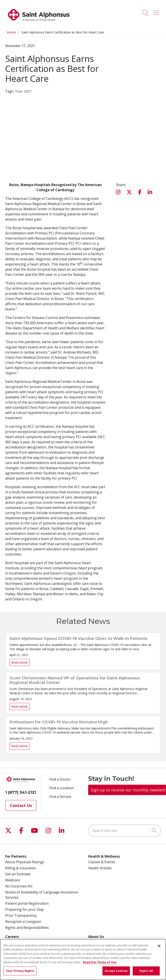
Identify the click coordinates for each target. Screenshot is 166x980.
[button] (157, 11)
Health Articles (100, 868)
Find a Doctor (60, 779)
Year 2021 (23, 91)
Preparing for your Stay (24, 909)
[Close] (159, 946)
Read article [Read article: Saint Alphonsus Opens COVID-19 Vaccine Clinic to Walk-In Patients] (83, 651)
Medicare (13, 880)
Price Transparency (21, 915)
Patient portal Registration (27, 903)
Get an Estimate (18, 874)
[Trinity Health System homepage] (39, 24)
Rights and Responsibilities (27, 928)
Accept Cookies (116, 971)
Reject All (146, 971)
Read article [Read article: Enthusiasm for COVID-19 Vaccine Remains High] (83, 735)
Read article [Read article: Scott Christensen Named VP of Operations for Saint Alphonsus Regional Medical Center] (83, 693)
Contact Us (21, 805)
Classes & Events (102, 862)
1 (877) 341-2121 (21, 792)
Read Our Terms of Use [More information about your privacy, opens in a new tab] (100, 962)
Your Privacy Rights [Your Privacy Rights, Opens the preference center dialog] (20, 971)
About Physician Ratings (25, 862)
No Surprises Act (19, 886)
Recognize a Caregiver (23, 922)
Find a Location (61, 788)
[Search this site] (124, 831)
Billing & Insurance (20, 868)
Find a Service (60, 797)
